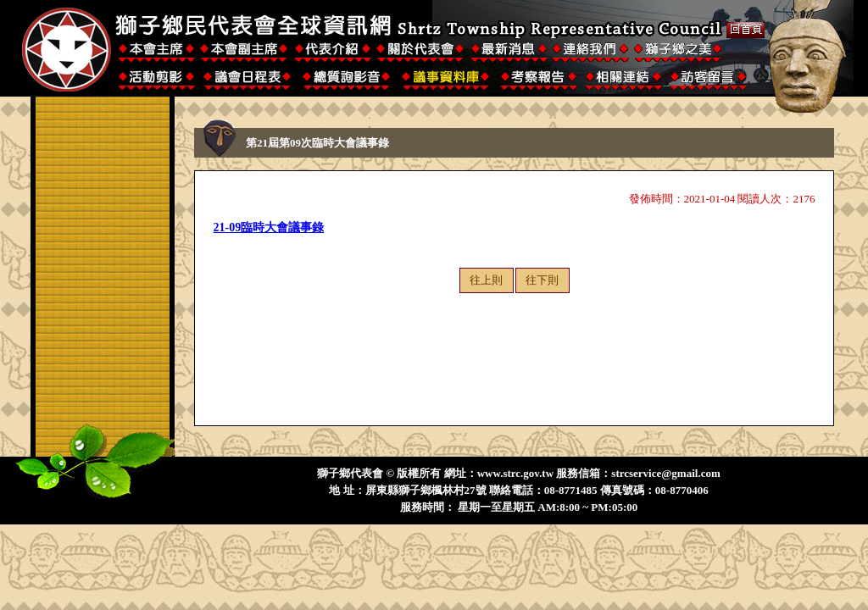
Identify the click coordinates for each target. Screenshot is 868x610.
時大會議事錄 (288, 227)
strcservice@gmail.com (665, 473)
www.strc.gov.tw (515, 473)
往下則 (542, 280)
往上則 (486, 280)
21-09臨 (234, 227)
